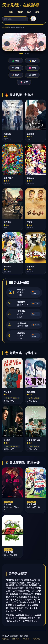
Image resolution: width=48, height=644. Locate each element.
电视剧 (20, 12)
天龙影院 (5, 28)
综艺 (29, 12)
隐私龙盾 (16, 639)
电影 (11, 12)
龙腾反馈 (36, 639)
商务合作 (26, 639)
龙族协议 (5, 639)
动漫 (37, 12)
